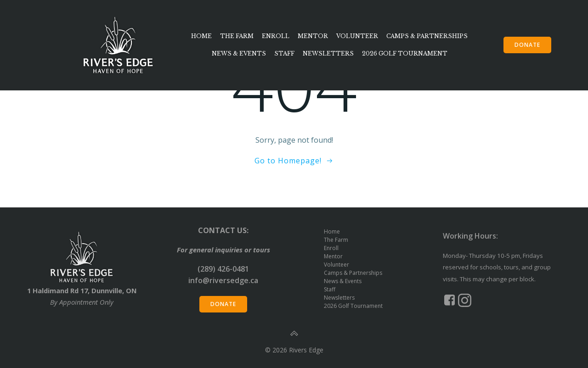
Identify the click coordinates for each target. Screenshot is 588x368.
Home (201, 36)
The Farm (237, 36)
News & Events (239, 53)
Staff (284, 53)
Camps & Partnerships (427, 36)
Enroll (276, 36)
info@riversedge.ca (223, 280)
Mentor (313, 36)
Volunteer (357, 36)
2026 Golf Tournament (405, 53)
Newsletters (328, 53)
